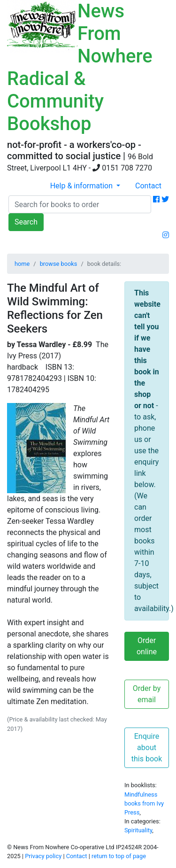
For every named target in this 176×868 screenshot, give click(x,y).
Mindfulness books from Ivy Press (144, 803)
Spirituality (138, 830)
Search (26, 222)
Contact (148, 186)
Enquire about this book (147, 748)
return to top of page (119, 856)
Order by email (147, 694)
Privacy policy (43, 856)
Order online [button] (147, 646)
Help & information (82, 186)
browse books (59, 264)
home (22, 264)
